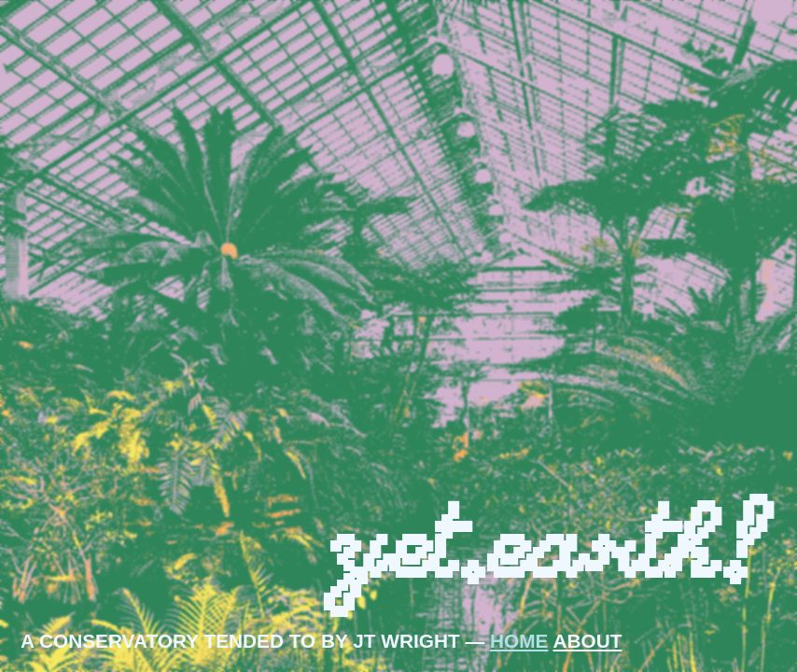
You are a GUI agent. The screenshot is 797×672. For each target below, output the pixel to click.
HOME (519, 641)
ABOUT (587, 641)
